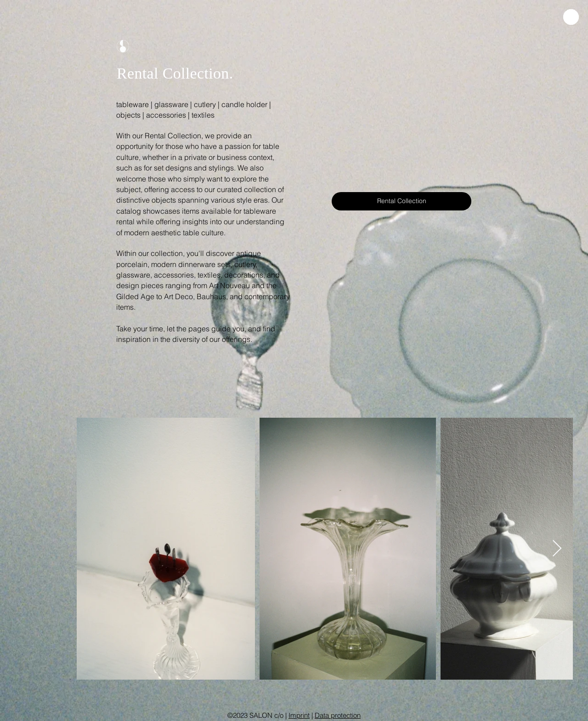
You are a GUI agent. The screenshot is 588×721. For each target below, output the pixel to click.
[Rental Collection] (401, 201)
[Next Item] (557, 549)
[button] (571, 17)
